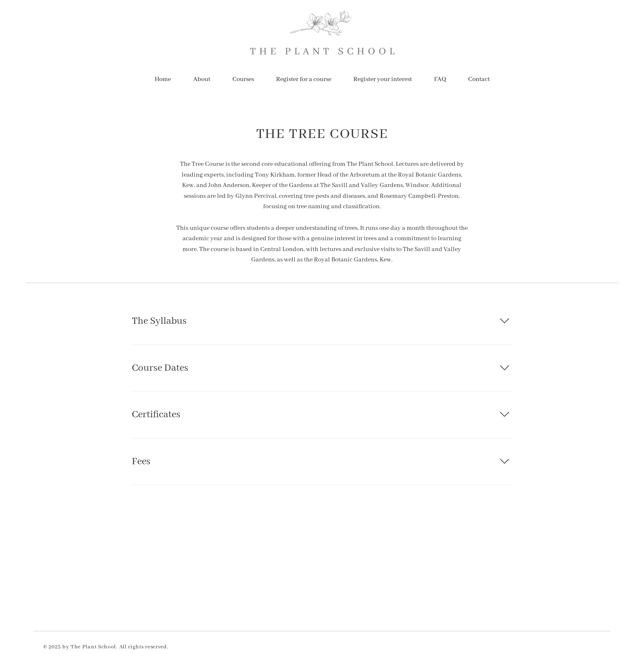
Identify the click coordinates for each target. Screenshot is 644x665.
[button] (243, 79)
